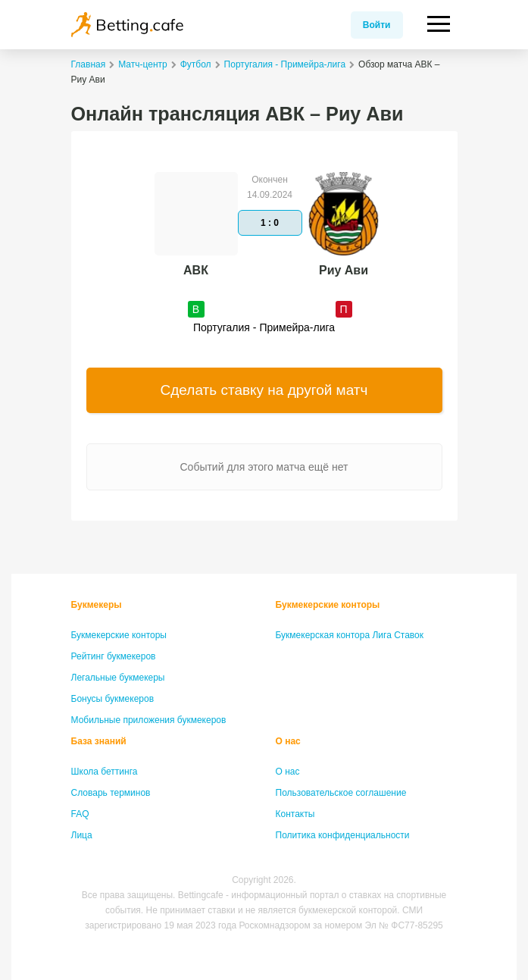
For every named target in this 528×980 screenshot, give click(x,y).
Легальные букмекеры (118, 678)
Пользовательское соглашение (341, 793)
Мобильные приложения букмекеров (149, 720)
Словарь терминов (111, 793)
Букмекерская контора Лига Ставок (350, 635)
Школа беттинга (105, 772)
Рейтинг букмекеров (114, 656)
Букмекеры (97, 605)
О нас (288, 741)
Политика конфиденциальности (343, 835)
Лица (82, 835)
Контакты (295, 814)
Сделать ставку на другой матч (264, 390)
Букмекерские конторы (119, 635)
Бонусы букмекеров (113, 699)
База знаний (99, 741)
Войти (377, 25)
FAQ (80, 814)
